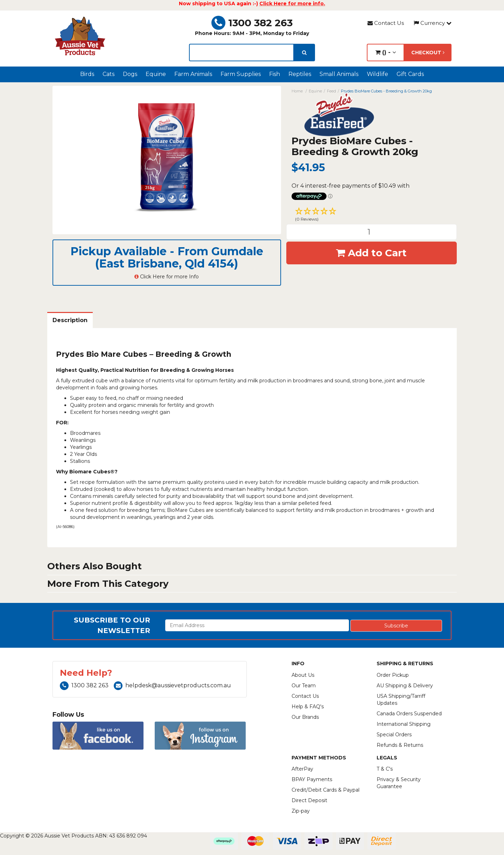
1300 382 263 (252, 23)
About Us (303, 675)
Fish (275, 74)
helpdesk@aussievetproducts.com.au (172, 685)
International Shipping (404, 724)
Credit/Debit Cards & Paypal (325, 790)
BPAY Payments (312, 779)
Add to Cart (371, 253)
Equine (156, 74)
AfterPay (302, 769)
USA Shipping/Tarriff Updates (401, 700)
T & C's (385, 769)
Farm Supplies (241, 74)
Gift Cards (410, 74)
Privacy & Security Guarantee (399, 783)
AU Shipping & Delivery (405, 686)
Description (70, 320)
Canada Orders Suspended (409, 714)
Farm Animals (193, 74)
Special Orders (394, 735)
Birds (87, 74)
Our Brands (305, 717)
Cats (108, 74)
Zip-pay (301, 811)
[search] (304, 53)
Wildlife (377, 74)
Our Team (304, 686)
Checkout (428, 53)
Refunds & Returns (400, 745)
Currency (433, 23)
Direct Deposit (309, 800)
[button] (372, 215)
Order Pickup (393, 675)
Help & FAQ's (308, 707)
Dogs (130, 74)
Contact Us (386, 23)
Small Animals (339, 74)
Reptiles (300, 74)
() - (386, 52)
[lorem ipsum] (241, 53)
